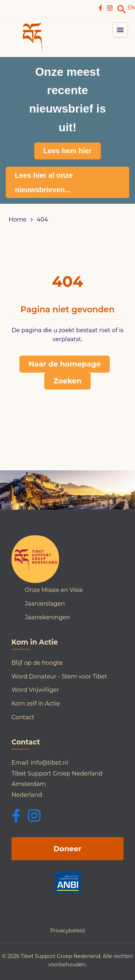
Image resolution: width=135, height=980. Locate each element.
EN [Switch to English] (131, 8)
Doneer (67, 849)
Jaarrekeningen (47, 617)
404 (42, 220)
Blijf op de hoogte (37, 663)
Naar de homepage (65, 364)
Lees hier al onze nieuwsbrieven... (44, 183)
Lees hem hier (67, 151)
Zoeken (67, 381)
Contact (23, 717)
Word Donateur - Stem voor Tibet (59, 676)
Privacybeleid (67, 931)
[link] (122, 9)
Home (18, 220)
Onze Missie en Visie (54, 590)
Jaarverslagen (45, 604)
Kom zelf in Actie (36, 704)
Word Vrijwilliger (35, 690)
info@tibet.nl (49, 763)
